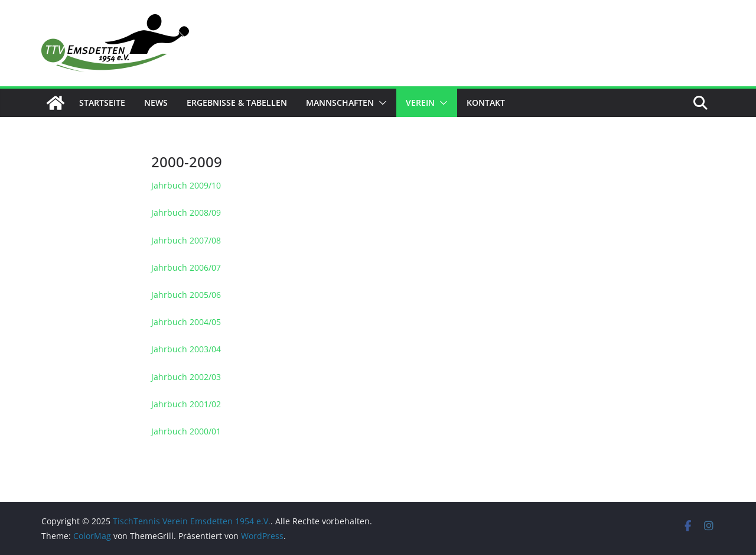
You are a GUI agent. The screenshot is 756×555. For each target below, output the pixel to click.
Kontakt (486, 103)
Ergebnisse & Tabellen (237, 103)
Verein (420, 103)
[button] (380, 103)
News (156, 103)
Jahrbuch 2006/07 (186, 267)
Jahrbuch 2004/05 (186, 322)
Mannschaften (340, 103)
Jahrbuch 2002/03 (186, 377)
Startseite (102, 103)
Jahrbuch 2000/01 (186, 431)
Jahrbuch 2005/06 (186, 295)
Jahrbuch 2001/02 (186, 404)
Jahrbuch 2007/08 (186, 240)
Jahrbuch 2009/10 (186, 185)
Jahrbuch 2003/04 (186, 349)
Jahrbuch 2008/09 (186, 212)
